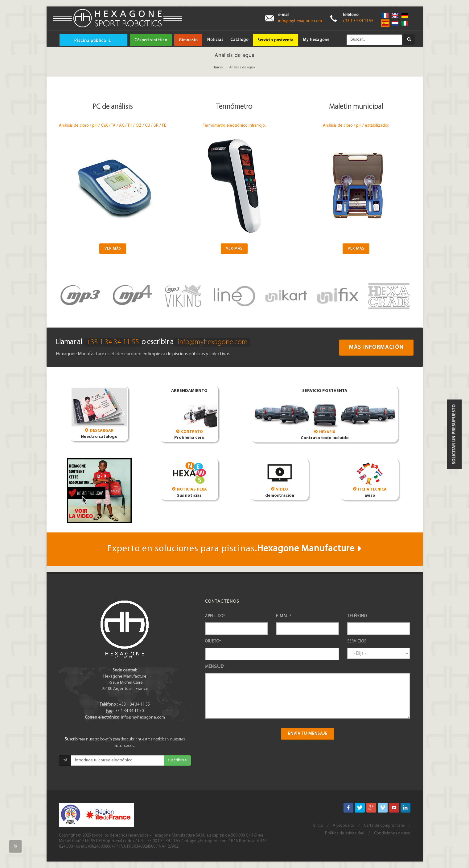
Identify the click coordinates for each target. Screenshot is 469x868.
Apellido (215, 616)
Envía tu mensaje (308, 734)
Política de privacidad (345, 833)
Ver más (113, 249)
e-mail (284, 616)
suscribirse (177, 760)
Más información (376, 347)
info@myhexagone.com (300, 21)
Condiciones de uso (392, 833)
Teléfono (357, 616)
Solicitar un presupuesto (454, 434)
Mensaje (215, 667)
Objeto (213, 641)
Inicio (218, 67)
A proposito (344, 826)
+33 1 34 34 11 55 (358, 21)
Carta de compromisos (384, 826)
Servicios (357, 641)
